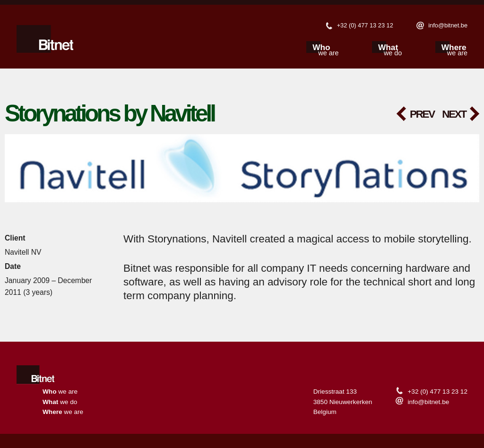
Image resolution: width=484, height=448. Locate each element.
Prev (422, 114)
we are (328, 51)
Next (454, 114)
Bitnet (45, 41)
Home (37, 376)
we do (393, 51)
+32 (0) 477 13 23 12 (365, 25)
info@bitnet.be (448, 25)
